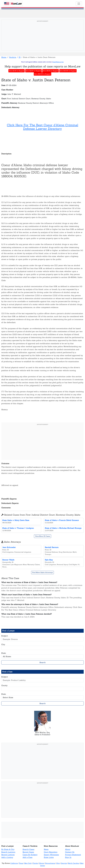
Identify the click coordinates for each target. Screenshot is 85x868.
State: (4, 653)
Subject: (5, 636)
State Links (49, 857)
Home (4, 57)
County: (4, 685)
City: (3, 644)
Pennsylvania (50, 863)
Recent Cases (28, 852)
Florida (35, 863)
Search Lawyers (8, 852)
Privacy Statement (73, 855)
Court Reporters (51, 852)
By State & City (8, 849)
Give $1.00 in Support (17, 71)
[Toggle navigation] (79, 4)
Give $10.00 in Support (68, 71)
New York (28, 863)
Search (43, 662)
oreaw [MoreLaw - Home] (13, 4)
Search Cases (28, 849)
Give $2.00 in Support (33, 71)
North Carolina (74, 863)
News (46, 849)
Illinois (42, 863)
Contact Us (70, 852)
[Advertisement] (42, 39)
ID (20, 57)
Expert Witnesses (51, 855)
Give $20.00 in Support (42, 74)
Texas (21, 863)
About (68, 849)
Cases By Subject (30, 855)
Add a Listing (7, 857)
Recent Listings (8, 855)
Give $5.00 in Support (51, 71)
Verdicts (13, 57)
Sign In (68, 857)
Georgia (64, 863)
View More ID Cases (43, 536)
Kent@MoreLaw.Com (58, 62)
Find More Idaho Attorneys (42, 572)
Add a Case (28, 857)
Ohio (58, 863)
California (14, 863)
